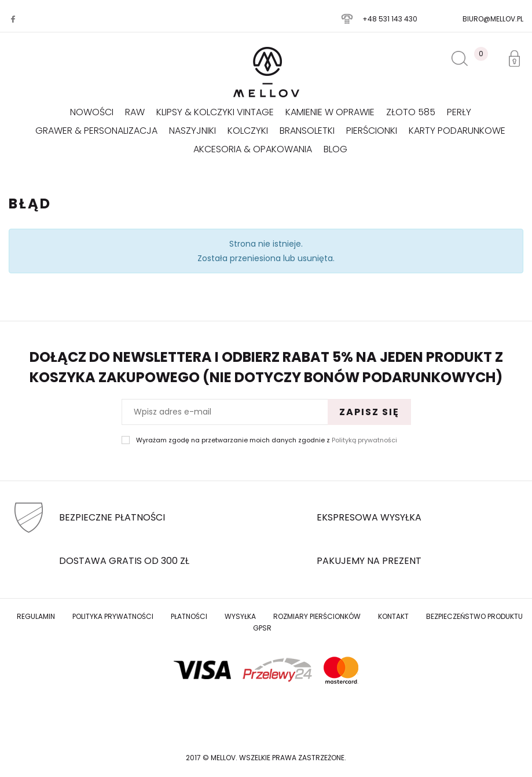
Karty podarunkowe (457, 131)
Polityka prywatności (113, 616)
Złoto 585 (411, 112)
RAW (135, 112)
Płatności (189, 616)
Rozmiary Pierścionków (317, 616)
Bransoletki (307, 131)
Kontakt (393, 616)
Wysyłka (240, 616)
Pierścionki (372, 131)
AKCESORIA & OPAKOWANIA (253, 149)
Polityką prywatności (364, 440)
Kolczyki (248, 131)
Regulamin (36, 616)
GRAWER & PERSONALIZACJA (96, 131)
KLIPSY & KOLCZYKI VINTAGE (215, 112)
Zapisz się (369, 412)
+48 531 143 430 (390, 19)
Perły (459, 112)
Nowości (92, 112)
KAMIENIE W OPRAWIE (330, 112)
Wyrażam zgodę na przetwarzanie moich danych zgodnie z (267, 440)
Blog (335, 149)
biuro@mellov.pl (493, 19)
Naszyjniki (192, 131)
